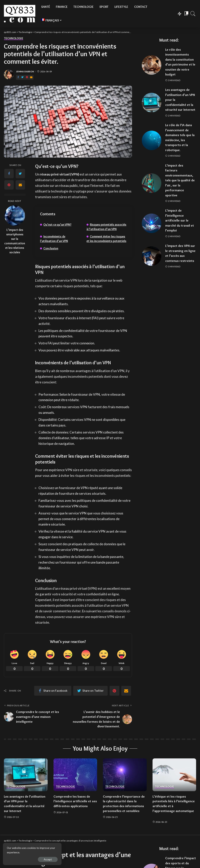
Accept (48, 859)
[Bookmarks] (186, 14)
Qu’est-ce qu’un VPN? (57, 225)
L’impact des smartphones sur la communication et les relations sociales (15, 241)
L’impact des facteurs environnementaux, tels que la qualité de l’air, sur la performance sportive (180, 180)
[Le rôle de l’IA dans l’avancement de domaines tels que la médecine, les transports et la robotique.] (152, 140)
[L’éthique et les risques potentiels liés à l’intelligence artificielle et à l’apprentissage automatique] (174, 775)
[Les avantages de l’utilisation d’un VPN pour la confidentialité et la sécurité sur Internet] (152, 103)
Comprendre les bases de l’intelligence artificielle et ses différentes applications (75, 801)
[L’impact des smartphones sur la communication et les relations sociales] (15, 216)
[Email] (31, 77)
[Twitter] (22, 77)
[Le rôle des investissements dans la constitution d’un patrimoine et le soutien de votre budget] (152, 65)
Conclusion (51, 248)
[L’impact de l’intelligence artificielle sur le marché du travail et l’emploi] (152, 223)
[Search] (193, 14)
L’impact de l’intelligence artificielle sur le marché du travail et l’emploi (180, 220)
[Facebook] (18, 77)
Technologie (13, 38)
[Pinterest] (27, 77)
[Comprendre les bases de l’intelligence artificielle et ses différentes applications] (75, 775)
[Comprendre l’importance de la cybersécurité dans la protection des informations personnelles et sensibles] (125, 775)
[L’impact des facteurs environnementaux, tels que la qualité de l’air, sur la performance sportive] (152, 183)
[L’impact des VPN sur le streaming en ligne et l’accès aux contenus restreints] (152, 256)
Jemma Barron (25, 71)
